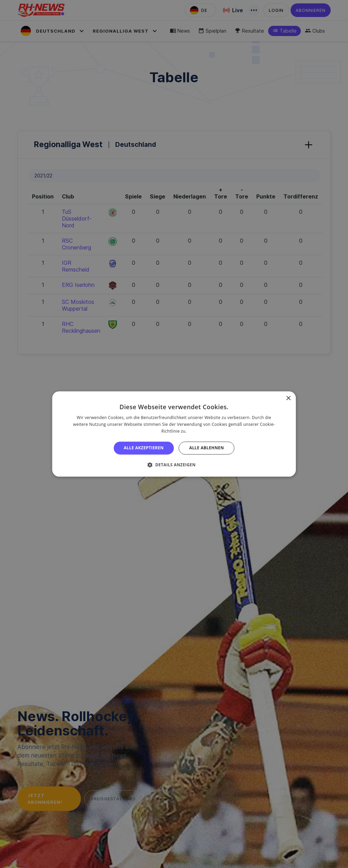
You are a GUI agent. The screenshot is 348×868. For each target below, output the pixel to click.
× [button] (288, 398)
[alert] (174, 434)
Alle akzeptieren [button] (144, 448)
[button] (174, 465)
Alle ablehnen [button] (207, 448)
